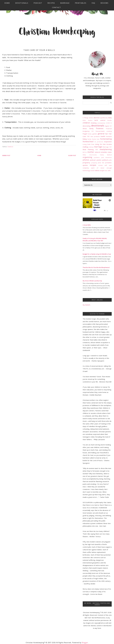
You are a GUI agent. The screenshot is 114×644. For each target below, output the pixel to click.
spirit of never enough (101, 168)
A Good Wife (87, 225)
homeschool (88, 142)
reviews (100, 165)
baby (110, 118)
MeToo (85, 152)
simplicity (86, 168)
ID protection (99, 142)
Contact (56, 7)
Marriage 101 (107, 147)
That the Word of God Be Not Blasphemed (96, 267)
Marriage (65, 3)
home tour (96, 139)
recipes (93, 165)
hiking (85, 139)
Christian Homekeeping (57, 32)
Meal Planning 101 (90, 149)
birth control (100, 120)
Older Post (72, 156)
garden (95, 134)
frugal (85, 134)
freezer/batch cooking (104, 131)
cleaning (94, 123)
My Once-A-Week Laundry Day (92, 281)
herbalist (109, 136)
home (89, 139)
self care (108, 165)
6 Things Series (88, 118)
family (91, 128)
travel (92, 171)
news (110, 152)
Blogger (85, 643)
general (101, 134)
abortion (97, 118)
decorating (87, 126)
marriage (98, 147)
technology (86, 171)
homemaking (106, 139)
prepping (94, 163)
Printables (81, 3)
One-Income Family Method (101, 155)
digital (107, 126)
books (110, 120)
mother (91, 152)
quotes (85, 165)
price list (101, 163)
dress (85, 128)
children (86, 123)
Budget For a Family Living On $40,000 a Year (97, 254)
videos (97, 170)
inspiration (108, 142)
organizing (87, 157)
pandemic (97, 157)
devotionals (98, 126)
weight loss (104, 171)
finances (10, 147)
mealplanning (106, 149)
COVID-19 (109, 123)
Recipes (51, 3)
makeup (91, 147)
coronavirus (101, 123)
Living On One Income (103, 144)
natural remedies (101, 152)
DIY (111, 126)
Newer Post (6, 156)
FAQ (93, 3)
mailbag (85, 147)
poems (99, 160)
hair (107, 134)
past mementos (106, 157)
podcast (93, 160)
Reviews (104, 3)
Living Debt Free (88, 144)
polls (110, 160)
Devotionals (22, 3)
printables (108, 163)
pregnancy (86, 163)
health (103, 136)
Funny (90, 134)
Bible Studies (88, 120)
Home (7, 3)
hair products (95, 136)
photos (86, 160)
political (105, 160)
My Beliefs (86, 305)
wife (109, 171)
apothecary (104, 118)
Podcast (38, 3)
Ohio (84, 155)
